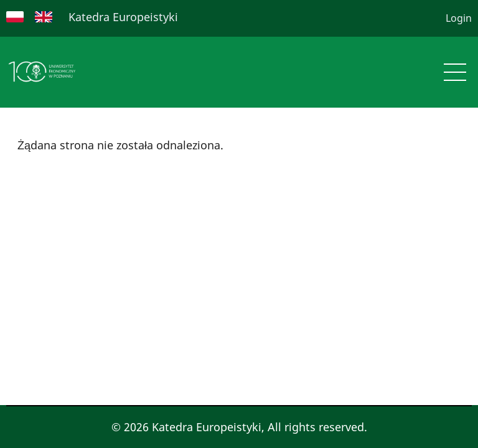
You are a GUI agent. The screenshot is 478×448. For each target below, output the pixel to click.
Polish (15, 17)
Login (459, 18)
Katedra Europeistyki (123, 17)
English (44, 17)
